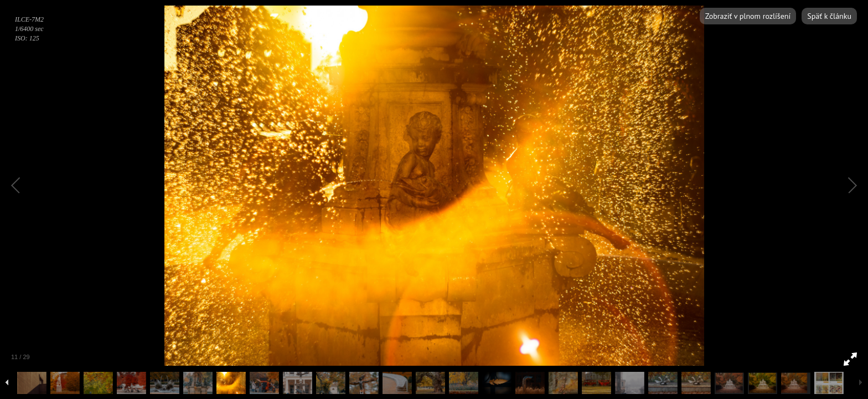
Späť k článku (829, 16)
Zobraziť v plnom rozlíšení (748, 16)
